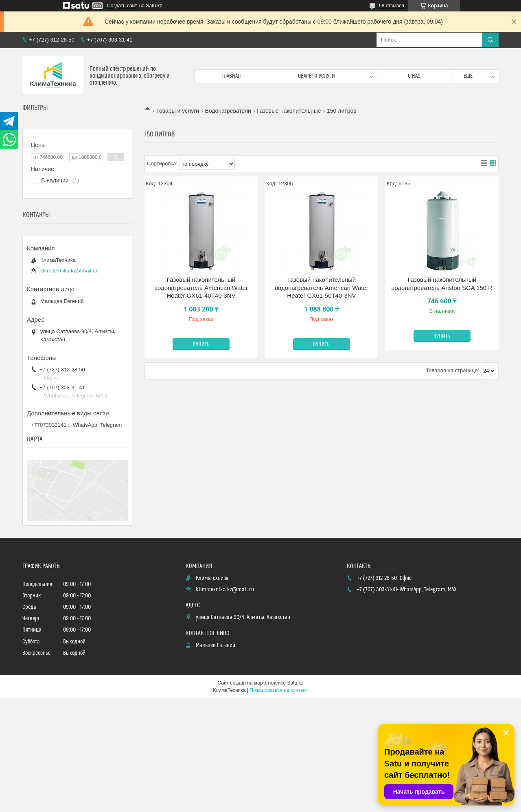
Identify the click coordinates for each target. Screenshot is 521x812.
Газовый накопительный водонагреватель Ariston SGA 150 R (442, 284)
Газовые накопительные (289, 111)
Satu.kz (295, 683)
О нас (414, 76)
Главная (231, 76)
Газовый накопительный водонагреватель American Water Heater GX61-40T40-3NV (201, 287)
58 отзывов (392, 6)
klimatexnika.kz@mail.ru (69, 271)
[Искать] (490, 40)
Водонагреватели (228, 111)
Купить (201, 345)
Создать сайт (122, 6)
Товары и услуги (315, 76)
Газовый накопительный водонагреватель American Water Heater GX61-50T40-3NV (322, 287)
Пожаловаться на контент (279, 690)
